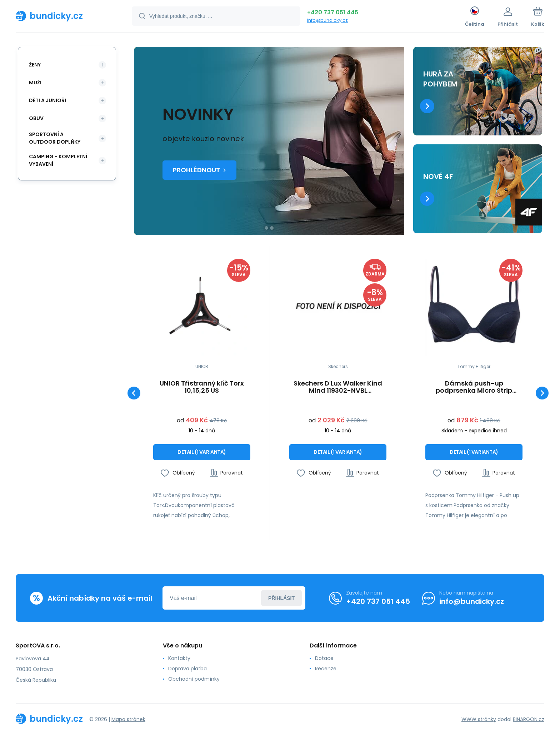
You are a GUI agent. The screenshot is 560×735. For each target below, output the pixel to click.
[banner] (65, 16)
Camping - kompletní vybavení (58, 160)
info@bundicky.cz (327, 20)
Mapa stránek (128, 719)
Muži (35, 83)
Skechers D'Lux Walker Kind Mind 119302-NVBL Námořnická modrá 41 (338, 387)
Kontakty (179, 658)
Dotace (324, 658)
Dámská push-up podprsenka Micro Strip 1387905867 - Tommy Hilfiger (474, 387)
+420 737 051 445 (333, 12)
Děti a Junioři (47, 100)
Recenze (326, 669)
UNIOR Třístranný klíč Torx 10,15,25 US (202, 387)
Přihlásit (281, 598)
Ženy (35, 65)
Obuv (36, 118)
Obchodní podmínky (194, 679)
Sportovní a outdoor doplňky (55, 138)
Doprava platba (187, 669)
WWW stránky (479, 719)
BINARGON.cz (529, 719)
